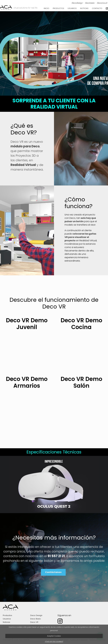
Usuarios (7, 619)
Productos (7, 615)
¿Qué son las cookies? (54, 641)
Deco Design (36, 615)
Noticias (6, 622)
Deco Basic (36, 619)
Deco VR (34, 622)
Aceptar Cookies (54, 636)
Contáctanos (53, 572)
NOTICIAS (84, 8)
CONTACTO (97, 8)
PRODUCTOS (58, 8)
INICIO (46, 8)
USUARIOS (72, 8)
